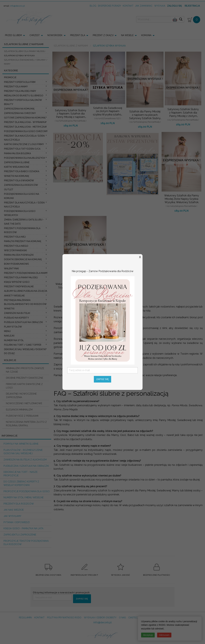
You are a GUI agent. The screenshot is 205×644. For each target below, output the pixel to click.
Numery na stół (14, 340)
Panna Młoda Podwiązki (19, 255)
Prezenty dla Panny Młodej (21, 278)
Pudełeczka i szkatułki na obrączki (26, 466)
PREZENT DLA (78, 35)
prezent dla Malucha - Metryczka (25, 127)
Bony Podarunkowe (16, 264)
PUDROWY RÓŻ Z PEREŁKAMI (22, 416)
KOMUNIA (146, 35)
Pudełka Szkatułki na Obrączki (23, 322)
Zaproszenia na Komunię (19, 109)
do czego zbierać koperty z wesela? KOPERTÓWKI (21, 483)
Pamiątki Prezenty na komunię (23, 241)
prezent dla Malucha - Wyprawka (25, 122)
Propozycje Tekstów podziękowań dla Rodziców (26, 543)
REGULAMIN (25, 618)
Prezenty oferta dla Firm (20, 82)
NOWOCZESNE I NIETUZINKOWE (24, 403)
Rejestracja (192, 6)
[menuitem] (16, 35)
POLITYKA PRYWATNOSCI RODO (64, 618)
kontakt (128, 6)
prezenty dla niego (16, 246)
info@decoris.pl (17, 6)
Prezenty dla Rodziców (19, 504)
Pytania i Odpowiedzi (17, 522)
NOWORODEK (55, 35)
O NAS (122, 618)
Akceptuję (148, 635)
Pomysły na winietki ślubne (21, 444)
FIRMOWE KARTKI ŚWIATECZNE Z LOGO (24, 386)
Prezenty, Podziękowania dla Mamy (26, 273)
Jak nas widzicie (14, 510)
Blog (93, 6)
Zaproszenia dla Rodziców (21, 185)
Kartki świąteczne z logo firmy (24, 144)
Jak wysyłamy (12, 516)
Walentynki (11, 269)
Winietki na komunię (16, 176)
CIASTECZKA (135, 618)
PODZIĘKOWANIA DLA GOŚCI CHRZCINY (26, 131)
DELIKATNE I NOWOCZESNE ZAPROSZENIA (21, 395)
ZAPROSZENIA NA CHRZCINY (20, 113)
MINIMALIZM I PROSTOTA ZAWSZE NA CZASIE (25, 370)
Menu (7, 331)
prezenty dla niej (15, 237)
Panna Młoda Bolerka (17, 153)
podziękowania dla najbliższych (25, 158)
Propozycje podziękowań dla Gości (27, 491)
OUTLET (9, 189)
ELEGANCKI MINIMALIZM (19, 410)
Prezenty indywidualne (19, 286)
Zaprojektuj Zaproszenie (20, 535)
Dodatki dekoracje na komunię (23, 259)
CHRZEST (35, 35)
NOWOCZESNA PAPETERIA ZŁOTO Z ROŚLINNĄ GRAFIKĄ (26, 424)
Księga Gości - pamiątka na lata (23, 528)
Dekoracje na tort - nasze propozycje (20, 474)
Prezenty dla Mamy (16, 87)
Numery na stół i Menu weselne (24, 497)
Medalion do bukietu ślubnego (24, 96)
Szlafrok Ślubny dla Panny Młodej (25, 51)
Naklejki (9, 336)
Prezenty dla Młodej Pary (20, 91)
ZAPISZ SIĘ (82, 599)
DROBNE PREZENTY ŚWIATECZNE (25, 378)
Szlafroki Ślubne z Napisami (71, 46)
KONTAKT (39, 618)
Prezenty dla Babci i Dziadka (22, 171)
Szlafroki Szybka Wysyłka (19, 56)
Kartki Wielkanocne (17, 167)
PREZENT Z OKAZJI (103, 35)
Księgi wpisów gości (17, 282)
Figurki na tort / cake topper (23, 345)
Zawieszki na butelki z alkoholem (25, 460)
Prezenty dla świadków (19, 181)
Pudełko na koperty (16, 318)
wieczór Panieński (15, 250)
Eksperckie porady (110, 6)
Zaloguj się (174, 6)
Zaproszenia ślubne (17, 162)
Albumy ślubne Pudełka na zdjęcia (26, 291)
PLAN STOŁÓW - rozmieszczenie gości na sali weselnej (23, 452)
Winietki (9, 309)
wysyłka (160, 6)
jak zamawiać (144, 6)
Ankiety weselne (14, 296)
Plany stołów (13, 327)
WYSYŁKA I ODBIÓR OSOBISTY (100, 618)
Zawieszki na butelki (17, 313)
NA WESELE (127, 35)
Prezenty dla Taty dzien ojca (22, 149)
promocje (10, 77)
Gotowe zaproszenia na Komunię (25, 118)
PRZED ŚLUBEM (13, 35)
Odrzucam (164, 635)
